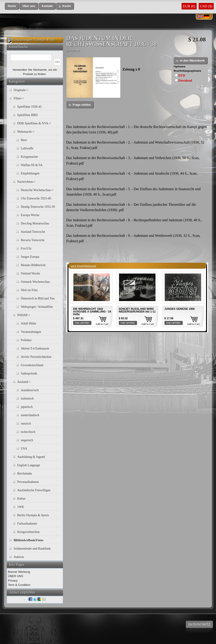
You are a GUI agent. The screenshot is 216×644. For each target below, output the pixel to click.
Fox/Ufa (26, 248)
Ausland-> (24, 382)
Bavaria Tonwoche (33, 240)
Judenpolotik (29, 373)
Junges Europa (30, 257)
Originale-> (21, 90)
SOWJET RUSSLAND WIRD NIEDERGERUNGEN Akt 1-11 (137, 310)
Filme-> (19, 98)
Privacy (13, 581)
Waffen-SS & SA (32, 165)
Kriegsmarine (29, 157)
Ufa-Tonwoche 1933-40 (36, 198)
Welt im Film (29, 290)
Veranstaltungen (31, 332)
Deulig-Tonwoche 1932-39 (38, 207)
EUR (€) (189, 6)
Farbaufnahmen (27, 524)
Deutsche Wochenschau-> (37, 190)
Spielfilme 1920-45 (30, 107)
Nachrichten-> (26, 182)
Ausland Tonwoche (33, 232)
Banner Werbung (19, 572)
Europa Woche (30, 215)
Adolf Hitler (29, 323)
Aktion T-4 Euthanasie (35, 348)
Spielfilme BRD (28, 115)
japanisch (27, 407)
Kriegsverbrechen (29, 532)
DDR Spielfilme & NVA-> (34, 123)
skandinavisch (30, 390)
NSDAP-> (24, 315)
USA (24, 449)
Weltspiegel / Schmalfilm (37, 307)
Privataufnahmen (28, 482)
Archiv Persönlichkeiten (36, 357)
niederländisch (30, 415)
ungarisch (27, 440)
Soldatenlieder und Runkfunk (32, 549)
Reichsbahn (25, 474)
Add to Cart (102, 324)
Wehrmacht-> (26, 132)
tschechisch (28, 432)
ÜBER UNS (16, 576)
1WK (21, 507)
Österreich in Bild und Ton (38, 298)
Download (185, 81)
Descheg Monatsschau (35, 223)
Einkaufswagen (22, 40)
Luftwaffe (27, 148)
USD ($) (206, 6)
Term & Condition (19, 585)
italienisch (27, 399)
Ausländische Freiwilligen (34, 490)
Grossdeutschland (32, 365)
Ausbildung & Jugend (31, 457)
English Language (29, 465)
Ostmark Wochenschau (35, 282)
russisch (26, 424)
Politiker (26, 340)
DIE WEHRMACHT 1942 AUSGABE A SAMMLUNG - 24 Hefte (92, 312)
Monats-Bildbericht (33, 265)
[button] (12, 6)
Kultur (21, 499)
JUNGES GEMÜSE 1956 (180, 309)
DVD (182, 76)
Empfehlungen (30, 173)
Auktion (19, 557)
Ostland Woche (30, 273)
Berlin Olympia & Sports (33, 515)
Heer (24, 140)
